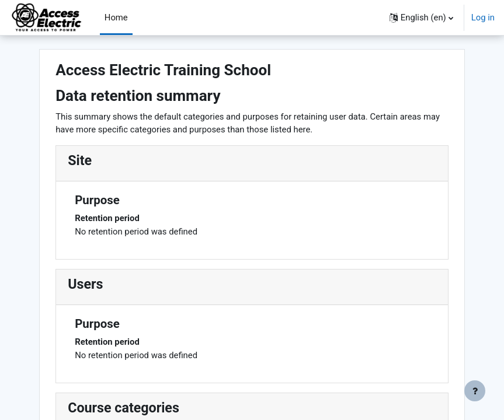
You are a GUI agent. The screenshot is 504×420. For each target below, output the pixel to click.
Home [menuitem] (116, 17)
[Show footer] (475, 391)
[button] (421, 17)
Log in (483, 17)
